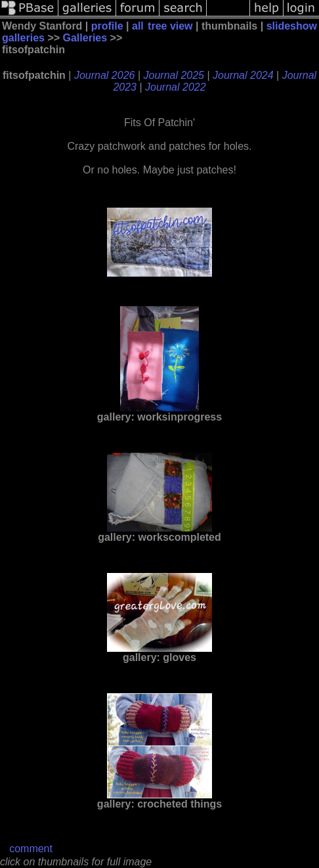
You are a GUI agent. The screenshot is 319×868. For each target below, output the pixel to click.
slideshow (292, 26)
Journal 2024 (243, 75)
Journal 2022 (176, 87)
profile (107, 26)
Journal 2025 (174, 75)
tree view (170, 26)
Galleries (85, 38)
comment (31, 849)
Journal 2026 (105, 75)
